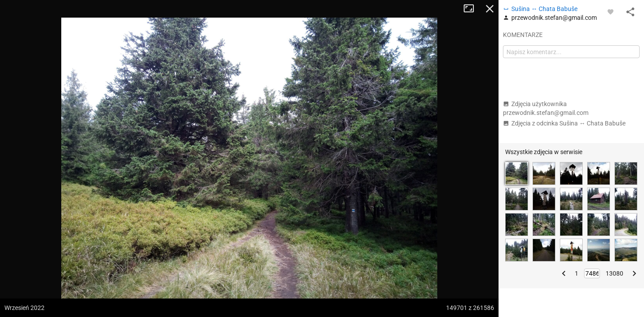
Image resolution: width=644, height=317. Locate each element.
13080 (614, 273)
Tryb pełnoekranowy (472, 9)
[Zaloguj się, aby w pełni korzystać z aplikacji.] (610, 11)
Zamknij (490, 9)
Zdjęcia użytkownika (546, 108)
